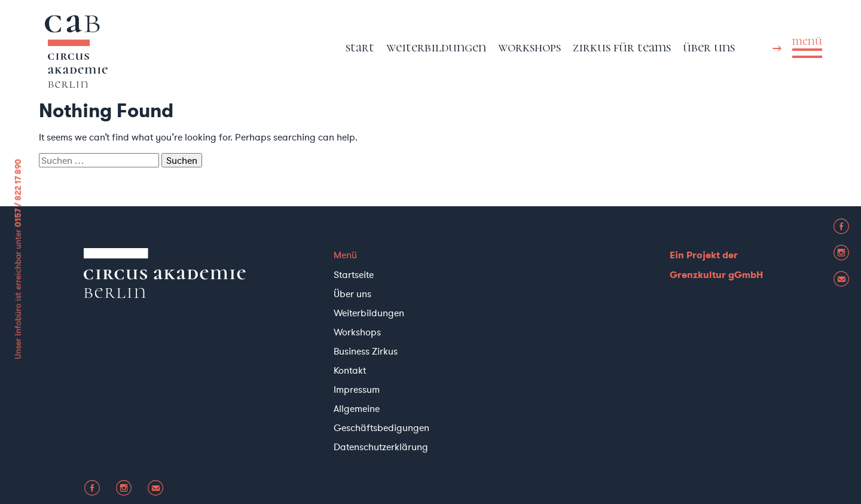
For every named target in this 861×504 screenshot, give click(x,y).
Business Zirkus (366, 351)
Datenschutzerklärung (381, 447)
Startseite (354, 274)
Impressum (357, 389)
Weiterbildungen (436, 47)
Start (360, 47)
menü (807, 41)
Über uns (709, 47)
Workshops (529, 47)
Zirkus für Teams (622, 47)
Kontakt (350, 370)
